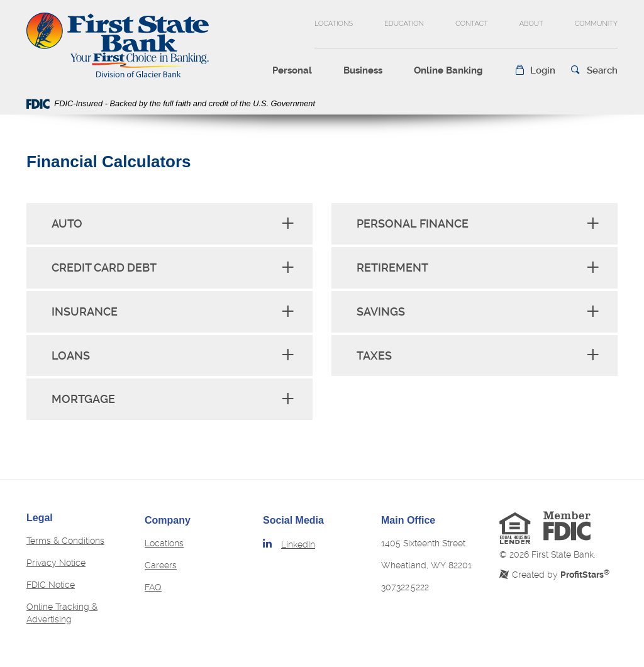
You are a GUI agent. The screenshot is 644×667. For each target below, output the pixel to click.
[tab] (169, 224)
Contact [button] (472, 24)
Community (596, 24)
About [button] (531, 24)
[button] (535, 71)
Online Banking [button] (448, 70)
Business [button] (363, 70)
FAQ (153, 587)
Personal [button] (292, 70)
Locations (334, 24)
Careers (161, 565)
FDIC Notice (51, 585)
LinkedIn (298, 544)
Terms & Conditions (65, 541)
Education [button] (404, 24)
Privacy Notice (56, 563)
